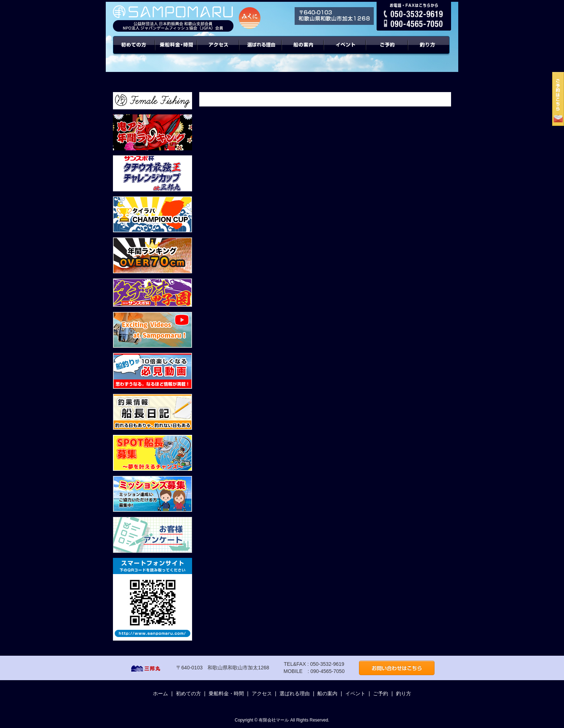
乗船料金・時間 (176, 50)
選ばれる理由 (261, 50)
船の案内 (303, 50)
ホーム (160, 693)
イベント (345, 50)
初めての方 (134, 50)
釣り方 (404, 693)
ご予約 (387, 50)
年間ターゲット (430, 50)
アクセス (219, 50)
